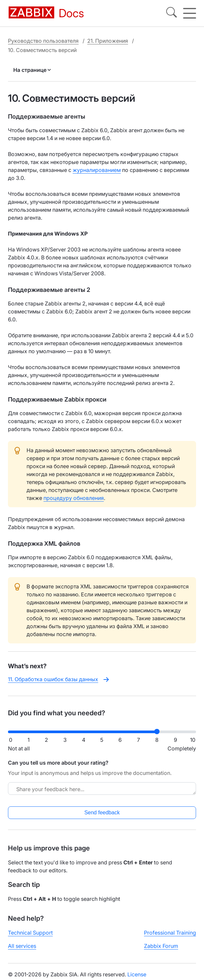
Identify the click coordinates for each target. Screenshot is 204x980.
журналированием (97, 170)
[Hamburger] (190, 13)
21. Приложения (108, 41)
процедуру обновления (74, 498)
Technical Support (30, 933)
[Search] (171, 13)
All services (22, 946)
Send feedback (102, 813)
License (137, 974)
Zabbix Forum (161, 946)
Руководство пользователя (43, 41)
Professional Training (170, 933)
